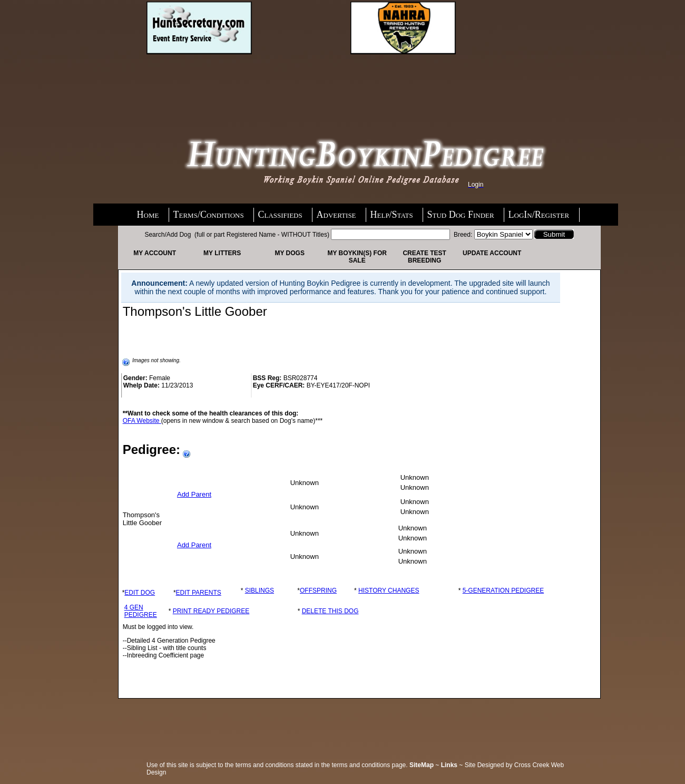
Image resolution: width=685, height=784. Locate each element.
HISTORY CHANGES (389, 591)
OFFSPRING (318, 591)
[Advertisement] (231, 83)
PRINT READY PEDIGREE (211, 611)
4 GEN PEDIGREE (141, 611)
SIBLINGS (260, 591)
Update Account (492, 253)
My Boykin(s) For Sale (357, 257)
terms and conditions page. (370, 765)
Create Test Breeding (424, 257)
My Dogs (289, 253)
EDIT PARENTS (199, 593)
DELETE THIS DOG (330, 611)
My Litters (222, 253)
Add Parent (194, 494)
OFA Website (142, 421)
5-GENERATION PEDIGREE (503, 591)
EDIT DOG (140, 593)
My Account (155, 253)
